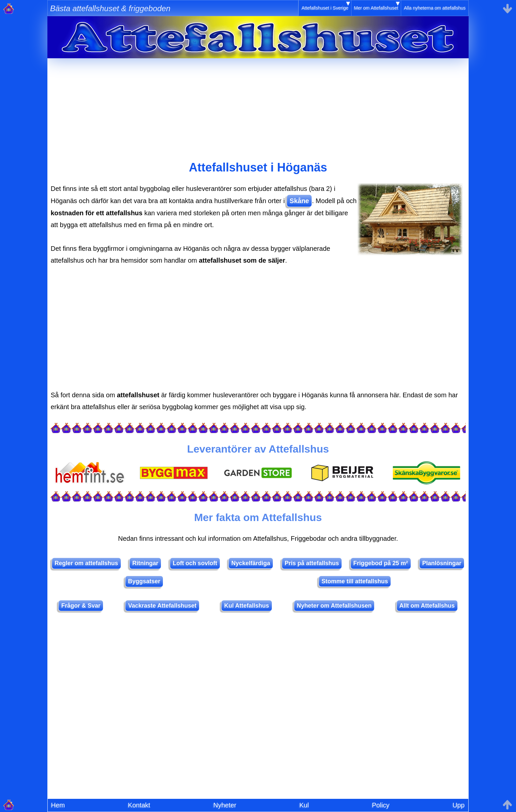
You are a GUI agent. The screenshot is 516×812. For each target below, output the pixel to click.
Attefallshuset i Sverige (325, 8)
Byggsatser (144, 581)
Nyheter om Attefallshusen (334, 606)
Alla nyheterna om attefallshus (435, 8)
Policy (381, 805)
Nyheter (225, 805)
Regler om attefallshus (86, 563)
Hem (58, 805)
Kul (304, 805)
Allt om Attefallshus (427, 606)
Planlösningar (442, 563)
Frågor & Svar (81, 606)
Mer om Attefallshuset (376, 8)
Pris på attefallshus (312, 563)
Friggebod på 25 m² (381, 563)
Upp (459, 805)
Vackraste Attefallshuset (162, 606)
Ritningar (145, 563)
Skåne (299, 201)
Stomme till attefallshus (355, 581)
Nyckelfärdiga (251, 563)
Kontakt (139, 805)
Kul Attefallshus (246, 606)
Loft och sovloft (195, 563)
